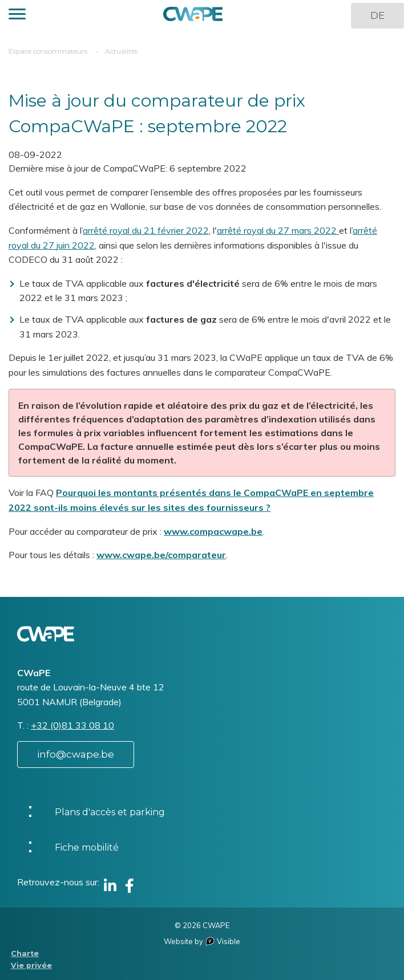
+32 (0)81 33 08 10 (72, 725)
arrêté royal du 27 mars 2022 (278, 230)
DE (377, 15)
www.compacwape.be (213, 531)
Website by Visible (202, 941)
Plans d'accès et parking (110, 812)
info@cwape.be (76, 754)
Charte (25, 953)
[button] (17, 16)
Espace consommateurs (48, 51)
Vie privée (31, 965)
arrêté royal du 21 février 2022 (146, 230)
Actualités (121, 51)
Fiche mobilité (87, 847)
